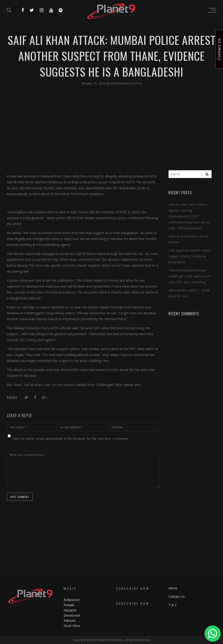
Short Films (72, 626)
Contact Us (177, 597)
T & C (173, 605)
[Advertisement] (111, 132)
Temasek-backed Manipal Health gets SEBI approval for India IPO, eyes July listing (190, 276)
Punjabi (69, 605)
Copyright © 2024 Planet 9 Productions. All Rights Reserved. (111, 640)
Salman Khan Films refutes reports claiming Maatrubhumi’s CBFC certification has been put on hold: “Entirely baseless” (189, 216)
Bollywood (71, 600)
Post (139, 83)
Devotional (72, 615)
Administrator (121, 83)
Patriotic (70, 621)
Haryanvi (70, 610)
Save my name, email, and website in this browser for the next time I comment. (71, 439)
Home (173, 588)
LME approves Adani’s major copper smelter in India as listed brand (189, 256)
